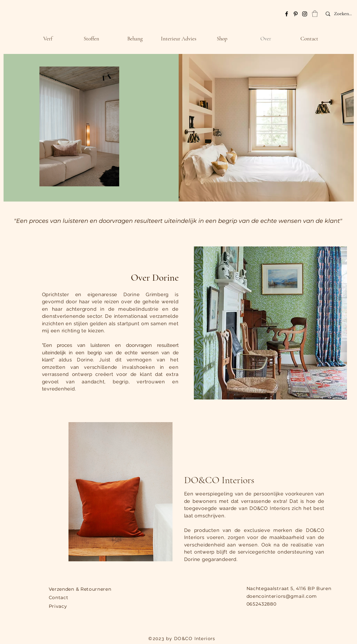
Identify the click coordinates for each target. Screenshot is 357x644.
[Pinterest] (296, 14)
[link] (315, 14)
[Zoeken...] (345, 14)
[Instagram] (305, 14)
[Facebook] (287, 14)
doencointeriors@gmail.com (282, 596)
